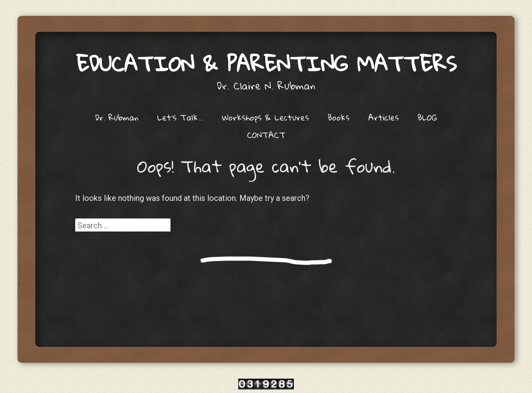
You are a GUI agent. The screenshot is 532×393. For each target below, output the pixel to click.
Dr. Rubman (117, 117)
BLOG (427, 117)
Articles (383, 117)
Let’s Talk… (180, 117)
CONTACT (266, 135)
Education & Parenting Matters (266, 63)
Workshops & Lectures (265, 117)
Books (339, 117)
